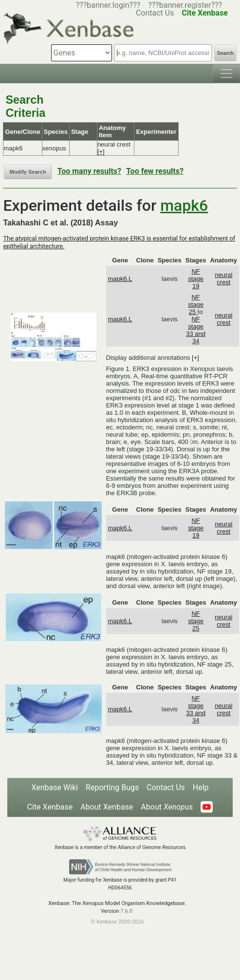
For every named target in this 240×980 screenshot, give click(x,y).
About (167, 807)
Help (201, 787)
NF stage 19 (196, 279)
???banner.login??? (108, 5)
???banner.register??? (185, 5)
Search (225, 53)
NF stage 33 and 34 (196, 330)
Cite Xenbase (50, 807)
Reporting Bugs (112, 787)
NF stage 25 (196, 305)
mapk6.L (120, 279)
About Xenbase (107, 807)
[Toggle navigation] (226, 74)
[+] (101, 152)
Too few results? (155, 171)
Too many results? (89, 171)
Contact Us (166, 787)
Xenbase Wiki (55, 787)
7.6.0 (126, 911)
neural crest (223, 278)
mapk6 (184, 205)
